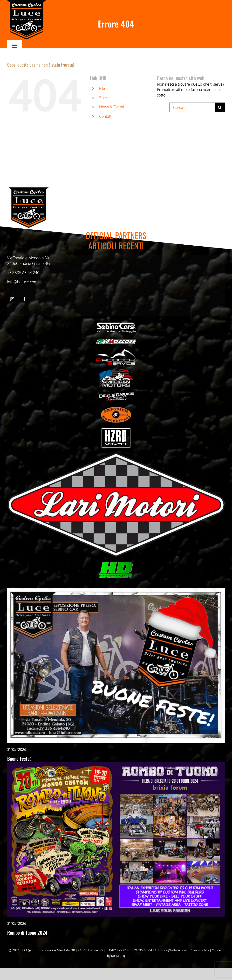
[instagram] (12, 299)
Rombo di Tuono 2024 (27, 932)
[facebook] (24, 299)
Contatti (106, 116)
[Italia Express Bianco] (116, 340)
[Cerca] (220, 107)
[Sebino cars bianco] (116, 323)
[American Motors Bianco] (116, 371)
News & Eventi (112, 107)
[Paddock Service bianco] (116, 351)
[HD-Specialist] (116, 564)
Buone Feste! (19, 759)
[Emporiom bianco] (116, 408)
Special (105, 98)
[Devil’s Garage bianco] (116, 393)
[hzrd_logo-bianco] (116, 430)
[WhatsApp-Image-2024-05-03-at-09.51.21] (116, 454)
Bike (103, 89)
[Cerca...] (192, 107)
